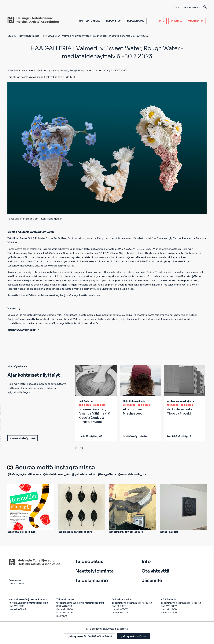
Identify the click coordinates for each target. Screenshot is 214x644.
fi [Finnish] (173, 7)
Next (81, 447)
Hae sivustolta (195, 7)
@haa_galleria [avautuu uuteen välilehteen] (107, 474)
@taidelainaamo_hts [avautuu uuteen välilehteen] (56, 474)
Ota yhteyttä (196, 21)
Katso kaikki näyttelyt (23, 438)
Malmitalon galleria (134, 401)
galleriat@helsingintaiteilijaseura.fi (132, 603)
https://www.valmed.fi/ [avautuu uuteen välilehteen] (23, 330)
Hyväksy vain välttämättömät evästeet (89, 636)
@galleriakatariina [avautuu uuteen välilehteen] (84, 474)
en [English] (178, 7)
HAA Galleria (86, 401)
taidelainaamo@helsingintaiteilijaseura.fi (80, 603)
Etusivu (12, 36)
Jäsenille (176, 21)
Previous (76, 447)
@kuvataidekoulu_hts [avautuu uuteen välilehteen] (132, 474)
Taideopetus (113, 21)
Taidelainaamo (136, 21)
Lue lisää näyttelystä (91, 436)
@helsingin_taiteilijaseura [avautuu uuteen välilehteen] (24, 474)
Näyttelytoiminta (89, 21)
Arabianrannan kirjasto (181, 401)
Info (162, 21)
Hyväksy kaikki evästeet (134, 636)
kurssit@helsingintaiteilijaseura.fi (29, 603)
